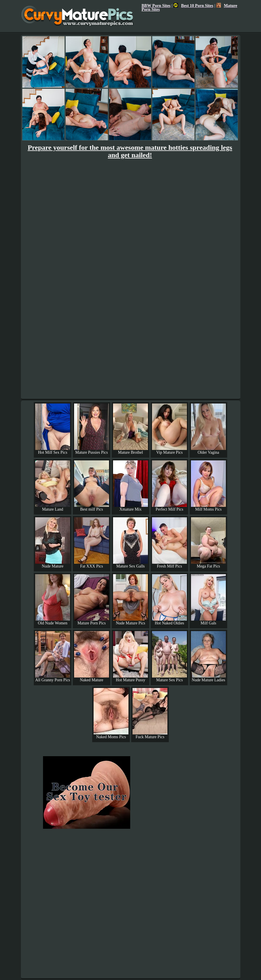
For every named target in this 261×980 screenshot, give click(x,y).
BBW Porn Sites (156, 6)
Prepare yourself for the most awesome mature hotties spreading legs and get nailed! (130, 151)
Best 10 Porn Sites (193, 6)
